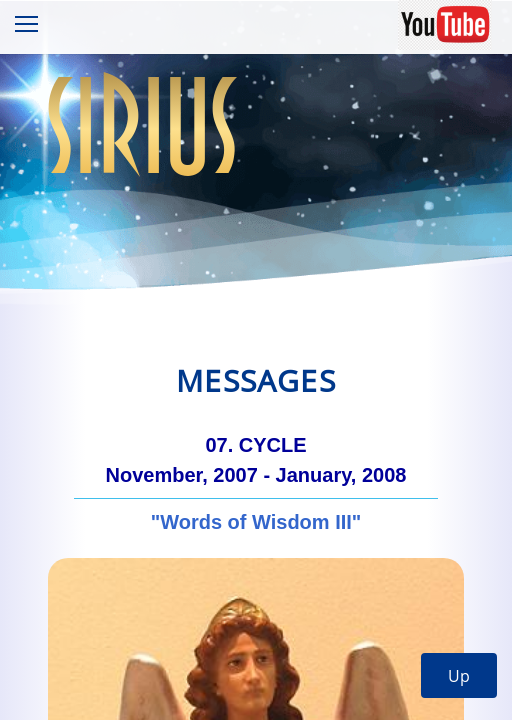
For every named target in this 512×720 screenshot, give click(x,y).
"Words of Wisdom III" (256, 522)
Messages (256, 380)
